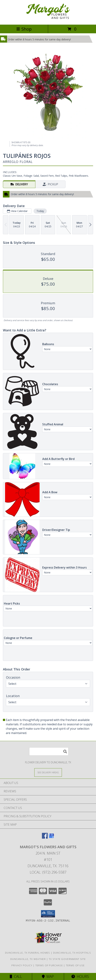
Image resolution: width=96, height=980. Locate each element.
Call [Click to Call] (16, 976)
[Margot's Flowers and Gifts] (48, 19)
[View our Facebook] (45, 837)
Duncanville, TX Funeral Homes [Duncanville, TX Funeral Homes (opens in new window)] (28, 953)
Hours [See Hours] (80, 976)
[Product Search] (49, 751)
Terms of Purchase (49, 965)
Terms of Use (75, 965)
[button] (48, 914)
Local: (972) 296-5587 (48, 872)
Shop (24, 29)
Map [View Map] (48, 976)
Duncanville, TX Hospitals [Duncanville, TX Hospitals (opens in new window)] (72, 953)
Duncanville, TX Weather (28, 959)
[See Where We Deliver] (48, 772)
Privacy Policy (22, 965)
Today (40, 211)
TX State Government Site (67, 959)
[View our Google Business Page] (51, 837)
